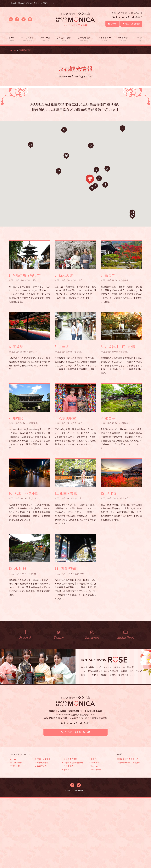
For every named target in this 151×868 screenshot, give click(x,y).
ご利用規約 (68, 766)
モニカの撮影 (28, 39)
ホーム (12, 39)
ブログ (139, 39)
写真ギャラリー (104, 39)
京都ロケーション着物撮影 (128, 763)
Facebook (25, 635)
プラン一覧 (45, 39)
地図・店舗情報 (43, 759)
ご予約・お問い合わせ (75, 732)
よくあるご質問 (64, 39)
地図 (131, 24)
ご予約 (112, 24)
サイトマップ (69, 770)
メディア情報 (124, 39)
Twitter (59, 635)
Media (126, 635)
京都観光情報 (84, 39)
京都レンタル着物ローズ (127, 759)
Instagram (92, 635)
